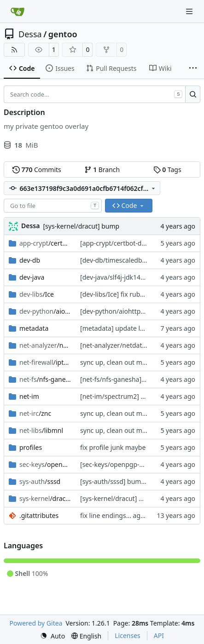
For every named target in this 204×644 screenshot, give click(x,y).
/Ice (37, 294)
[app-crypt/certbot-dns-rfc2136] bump (138, 243)
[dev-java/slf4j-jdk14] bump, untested (136, 277)
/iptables (45, 362)
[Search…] (193, 94)
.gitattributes (39, 515)
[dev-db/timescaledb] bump (122, 260)
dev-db (30, 260)
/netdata (45, 345)
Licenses (128, 635)
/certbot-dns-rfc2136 (45, 243)
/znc (35, 413)
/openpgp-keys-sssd (45, 464)
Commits (37, 170)
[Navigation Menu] (190, 11)
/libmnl (41, 430)
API (159, 635)
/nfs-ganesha (45, 379)
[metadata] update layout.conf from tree (141, 328)
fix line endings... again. (116, 515)
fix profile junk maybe (113, 447)
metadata (34, 328)
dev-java (32, 277)
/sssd (40, 481)
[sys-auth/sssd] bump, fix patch (127, 481)
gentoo (63, 34)
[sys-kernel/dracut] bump (81, 226)
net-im (29, 396)
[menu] (52, 636)
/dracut (45, 498)
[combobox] (53, 206)
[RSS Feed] (14, 50)
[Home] (17, 11)
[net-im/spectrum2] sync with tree (131, 396)
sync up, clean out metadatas (124, 362)
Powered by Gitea (36, 623)
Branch (102, 170)
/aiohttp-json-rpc (45, 311)
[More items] (193, 69)
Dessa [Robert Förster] (30, 226)
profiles (31, 447)
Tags (167, 170)
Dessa (30, 34)
